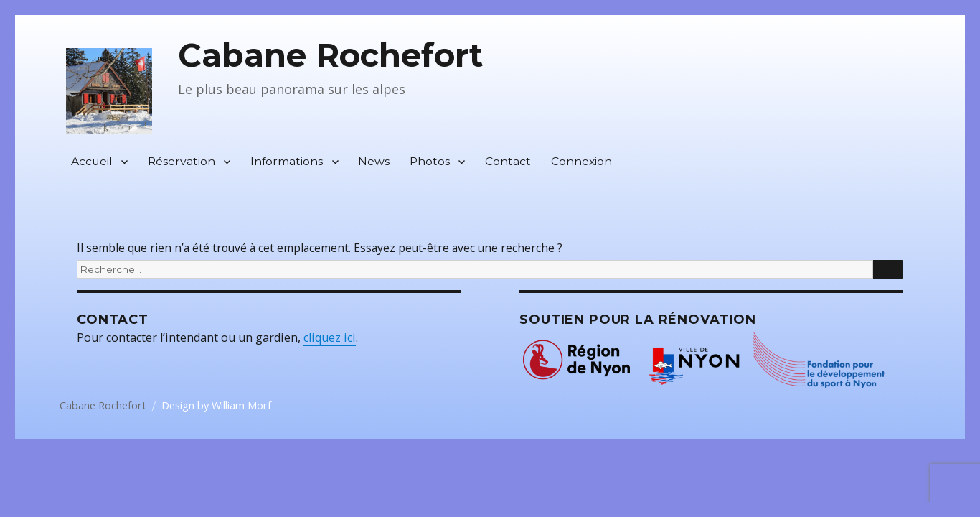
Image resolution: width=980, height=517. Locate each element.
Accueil (92, 161)
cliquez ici (330, 337)
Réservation (182, 161)
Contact (508, 161)
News (374, 161)
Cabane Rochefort (330, 55)
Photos (430, 161)
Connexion (581, 161)
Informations (287, 161)
